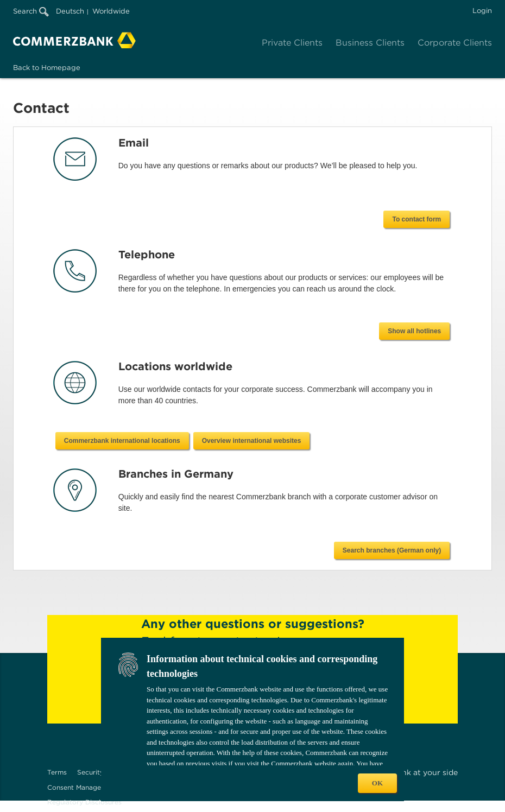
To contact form (416, 219)
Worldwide (111, 11)
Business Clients (370, 43)
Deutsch (70, 11)
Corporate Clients (455, 43)
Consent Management (82, 787)
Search (31, 11)
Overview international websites (394, 441)
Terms (57, 772)
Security (90, 772)
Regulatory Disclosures (84, 802)
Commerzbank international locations (264, 441)
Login (482, 11)
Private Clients (292, 43)
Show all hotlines (414, 331)
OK (377, 783)
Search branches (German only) (392, 550)
